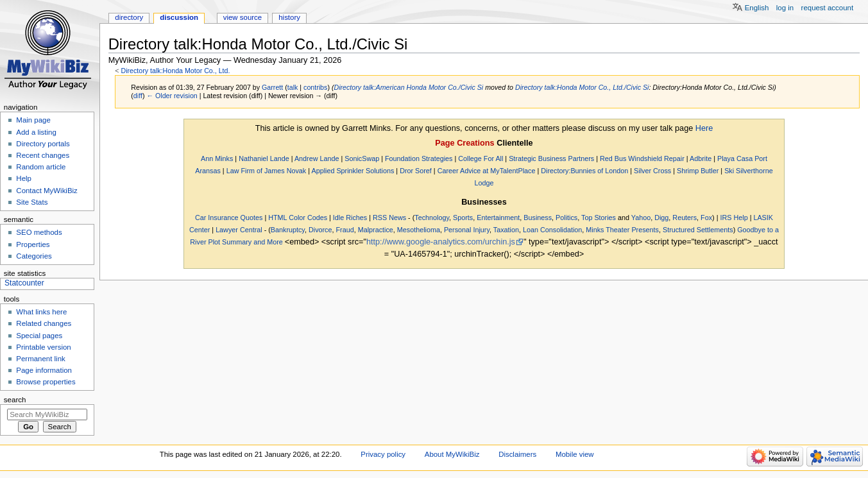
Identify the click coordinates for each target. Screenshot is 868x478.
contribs (315, 87)
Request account (828, 8)
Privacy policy (383, 454)
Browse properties (46, 382)
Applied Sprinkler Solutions (353, 171)
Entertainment (498, 218)
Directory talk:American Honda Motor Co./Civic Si (408, 87)
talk (293, 87)
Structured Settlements (698, 230)
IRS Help (734, 218)
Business (538, 218)
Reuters (685, 218)
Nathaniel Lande (264, 158)
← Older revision (172, 96)
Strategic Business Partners (551, 158)
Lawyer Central (239, 230)
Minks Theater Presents (622, 230)
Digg (661, 218)
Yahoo (641, 218)
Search (15, 400)
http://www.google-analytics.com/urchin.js (441, 242)
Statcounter (24, 283)
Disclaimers (517, 454)
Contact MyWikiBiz (47, 191)
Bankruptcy (288, 230)
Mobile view (575, 454)
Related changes (44, 323)
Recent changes (43, 155)
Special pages (39, 336)
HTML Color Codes (298, 218)
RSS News (389, 218)
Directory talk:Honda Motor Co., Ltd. (175, 71)
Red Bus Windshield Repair (642, 158)
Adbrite (701, 158)
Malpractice (376, 230)
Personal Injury (467, 230)
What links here (41, 312)
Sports (463, 218)
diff (138, 96)
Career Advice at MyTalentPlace (487, 171)
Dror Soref (416, 171)
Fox (706, 218)
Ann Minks (217, 158)
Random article (41, 167)
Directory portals (43, 144)
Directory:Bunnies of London (584, 171)
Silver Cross (652, 171)
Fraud (345, 230)
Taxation (506, 230)
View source (243, 17)
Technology (432, 218)
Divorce (320, 230)
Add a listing (36, 132)
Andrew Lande (317, 158)
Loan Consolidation (552, 230)
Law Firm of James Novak (267, 171)
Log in (785, 8)
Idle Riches (350, 218)
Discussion (179, 17)
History (289, 17)
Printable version (43, 347)
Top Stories (599, 218)
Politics (566, 218)
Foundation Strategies (419, 158)
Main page (33, 120)
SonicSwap (362, 158)
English (757, 8)
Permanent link (40, 359)
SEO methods (39, 232)
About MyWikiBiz (452, 454)
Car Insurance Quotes (229, 218)
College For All (481, 158)
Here (704, 128)
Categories (34, 256)
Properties (33, 244)
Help (24, 178)
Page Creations (464, 143)
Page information (44, 370)
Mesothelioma (419, 230)
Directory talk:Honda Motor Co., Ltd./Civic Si (582, 87)
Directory (129, 17)
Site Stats (32, 202)
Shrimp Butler (698, 171)
